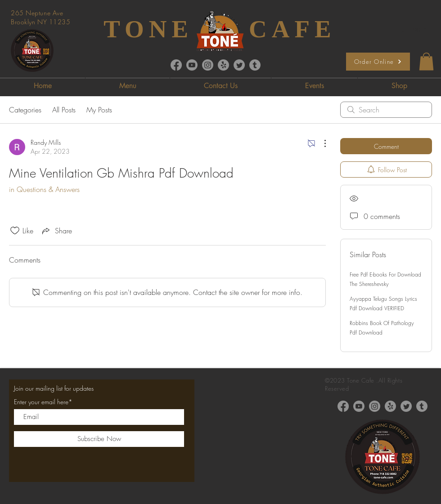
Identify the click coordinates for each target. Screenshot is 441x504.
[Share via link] (56, 231)
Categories (25, 110)
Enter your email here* (43, 402)
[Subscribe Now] (99, 439)
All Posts (64, 110)
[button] (426, 61)
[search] (386, 110)
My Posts (99, 110)
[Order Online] (378, 62)
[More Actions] (320, 143)
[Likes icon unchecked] (15, 231)
